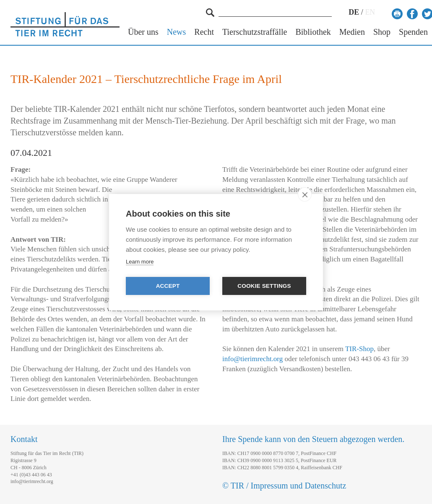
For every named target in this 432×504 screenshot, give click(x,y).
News (177, 32)
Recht (204, 32)
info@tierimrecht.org (252, 359)
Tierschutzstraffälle (255, 32)
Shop (382, 32)
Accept (168, 286)
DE (354, 12)
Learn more (140, 262)
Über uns (143, 32)
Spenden (413, 32)
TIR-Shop (359, 349)
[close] (305, 194)
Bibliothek (313, 32)
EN (370, 12)
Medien (352, 32)
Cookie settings (264, 286)
